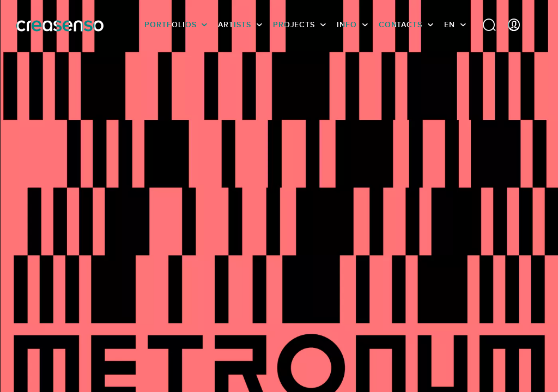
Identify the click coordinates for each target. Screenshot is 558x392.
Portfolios (170, 24)
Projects (294, 24)
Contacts (401, 24)
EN (450, 24)
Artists (234, 24)
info (347, 24)
